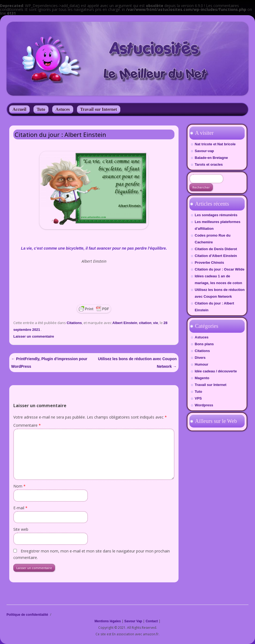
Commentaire (27, 425)
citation (145, 323)
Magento (202, 378)
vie (156, 323)
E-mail (20, 508)
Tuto (41, 109)
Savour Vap (133, 621)
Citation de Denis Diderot (216, 249)
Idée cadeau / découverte (216, 371)
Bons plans (204, 344)
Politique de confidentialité (27, 615)
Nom (19, 486)
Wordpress (204, 405)
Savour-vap (205, 151)
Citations (74, 323)
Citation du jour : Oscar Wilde (220, 269)
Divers (200, 358)
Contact (152, 621)
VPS (198, 398)
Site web (21, 529)
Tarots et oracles (209, 164)
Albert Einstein (125, 323)
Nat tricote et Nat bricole (215, 144)
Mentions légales (108, 621)
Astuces (63, 109)
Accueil (19, 109)
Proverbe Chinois (210, 263)
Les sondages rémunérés (216, 215)
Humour (202, 364)
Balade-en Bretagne (211, 158)
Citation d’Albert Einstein (216, 256)
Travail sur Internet (99, 109)
